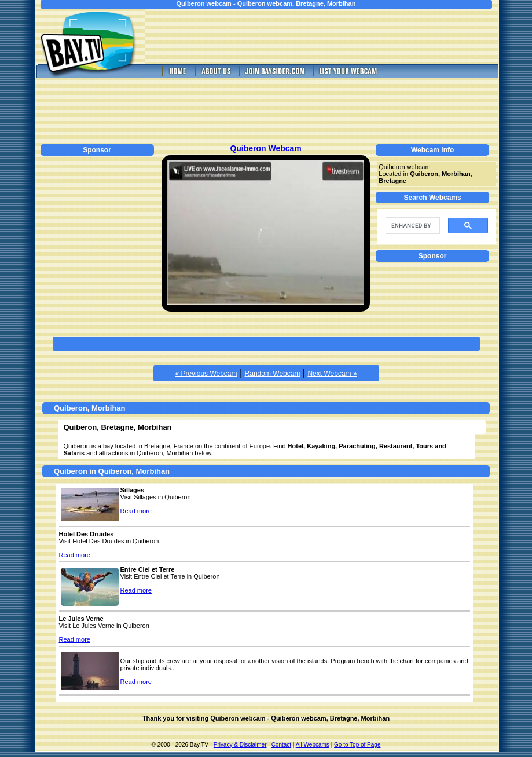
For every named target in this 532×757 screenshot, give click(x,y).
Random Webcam (273, 374)
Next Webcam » (332, 374)
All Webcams (313, 745)
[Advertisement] (329, 36)
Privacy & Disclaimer (240, 745)
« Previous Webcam (206, 374)
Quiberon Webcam (265, 148)
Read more (136, 511)
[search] (412, 226)
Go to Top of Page (357, 745)
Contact (281, 745)
